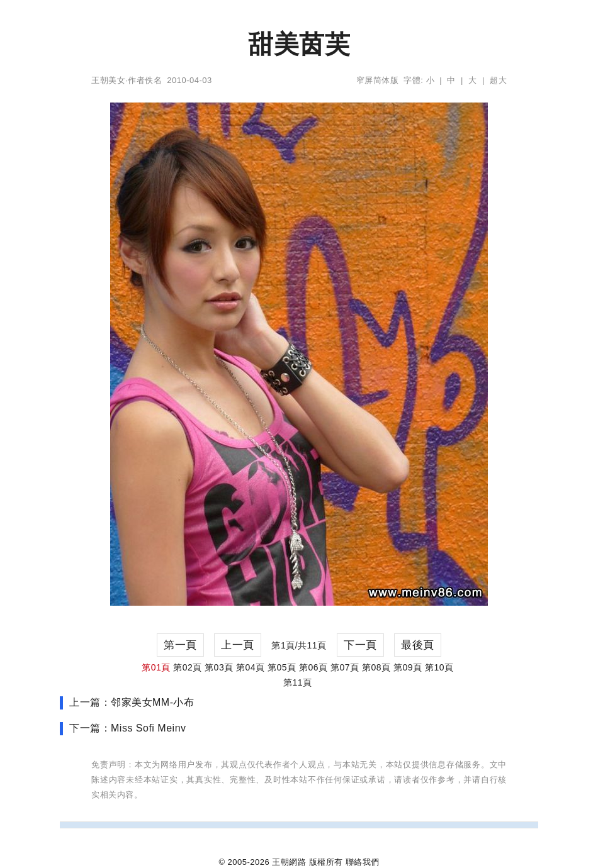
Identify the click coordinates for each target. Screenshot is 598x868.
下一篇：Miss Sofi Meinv (128, 728)
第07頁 (345, 667)
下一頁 (360, 645)
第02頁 (188, 667)
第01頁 (156, 667)
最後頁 (418, 645)
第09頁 (408, 667)
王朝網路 (289, 862)
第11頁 (298, 682)
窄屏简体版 (378, 80)
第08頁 (376, 667)
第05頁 (282, 667)
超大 (498, 80)
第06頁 (313, 667)
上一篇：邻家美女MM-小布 (132, 702)
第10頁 (439, 667)
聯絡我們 (363, 862)
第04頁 (251, 667)
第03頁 (219, 667)
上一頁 (238, 645)
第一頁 (180, 645)
